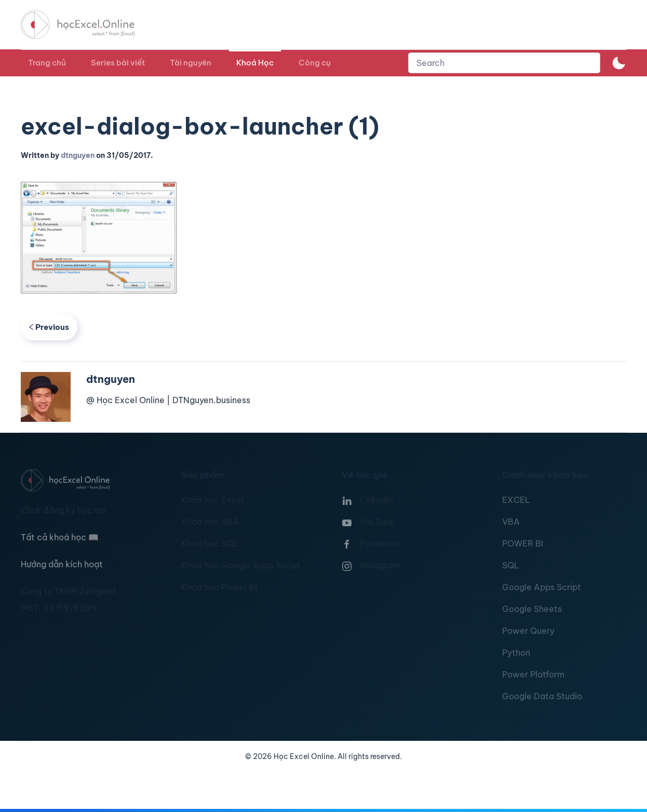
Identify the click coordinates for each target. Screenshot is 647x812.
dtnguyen (78, 155)
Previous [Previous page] (49, 327)
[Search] (504, 63)
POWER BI (523, 543)
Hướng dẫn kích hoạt (62, 564)
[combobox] (504, 63)
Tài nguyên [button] (191, 63)
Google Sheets (532, 609)
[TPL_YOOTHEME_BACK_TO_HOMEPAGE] (87, 25)
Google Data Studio (542, 696)
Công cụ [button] (315, 63)
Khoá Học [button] (255, 63)
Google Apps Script (542, 587)
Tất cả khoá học (60, 537)
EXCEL (516, 500)
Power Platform (533, 674)
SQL (511, 565)
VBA (511, 522)
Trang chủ (47, 63)
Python (516, 653)
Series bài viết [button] (118, 63)
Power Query (528, 631)
